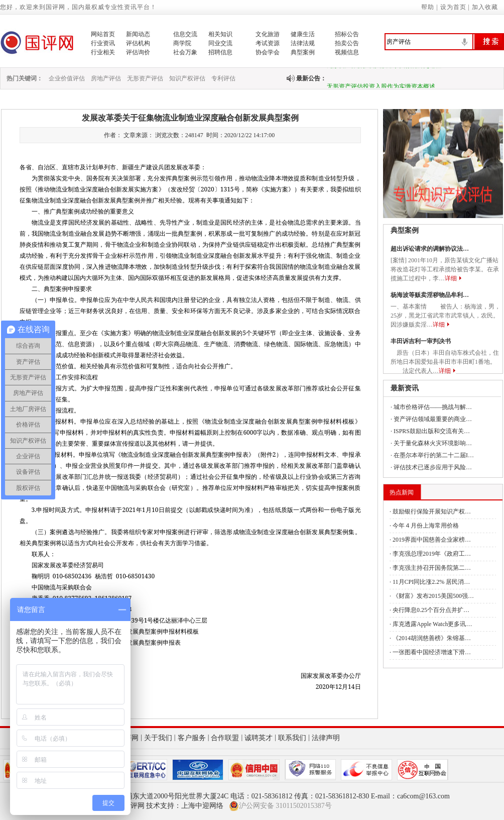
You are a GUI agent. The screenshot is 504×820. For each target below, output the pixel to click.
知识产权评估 (187, 78)
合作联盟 (225, 738)
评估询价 (138, 52)
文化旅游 (268, 34)
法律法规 (303, 43)
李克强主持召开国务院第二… (432, 568)
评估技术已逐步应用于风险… (433, 467)
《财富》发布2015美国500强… (433, 596)
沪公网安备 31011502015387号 (280, 806)
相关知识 (220, 34)
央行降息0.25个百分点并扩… (431, 610)
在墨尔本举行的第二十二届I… (434, 455)
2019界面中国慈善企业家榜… (432, 540)
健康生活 (303, 34)
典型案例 (303, 52)
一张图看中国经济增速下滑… (432, 652)
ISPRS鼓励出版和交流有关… (432, 431)
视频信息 (347, 52)
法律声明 (326, 738)
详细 (451, 278)
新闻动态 (138, 34)
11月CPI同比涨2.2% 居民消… (431, 582)
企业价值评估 (67, 78)
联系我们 (292, 738)
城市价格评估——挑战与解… (433, 407)
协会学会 (268, 52)
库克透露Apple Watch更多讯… (432, 624)
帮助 (428, 7)
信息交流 (185, 34)
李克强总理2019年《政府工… (432, 554)
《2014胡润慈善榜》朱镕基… (432, 638)
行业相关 (103, 52)
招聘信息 (220, 52)
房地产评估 (106, 78)
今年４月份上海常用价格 (426, 526)
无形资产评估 (145, 78)
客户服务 (192, 738)
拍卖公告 (347, 43)
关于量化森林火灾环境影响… (433, 443)
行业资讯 (103, 43)
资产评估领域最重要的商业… (433, 419)
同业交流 (220, 43)
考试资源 (268, 43)
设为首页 (453, 7)
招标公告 (347, 34)
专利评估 (223, 78)
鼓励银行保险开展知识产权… (432, 511)
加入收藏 (485, 7)
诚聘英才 (259, 738)
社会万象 (185, 52)
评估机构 (138, 43)
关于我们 (158, 738)
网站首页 (103, 34)
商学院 (182, 43)
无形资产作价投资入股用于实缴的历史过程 (384, 68)
